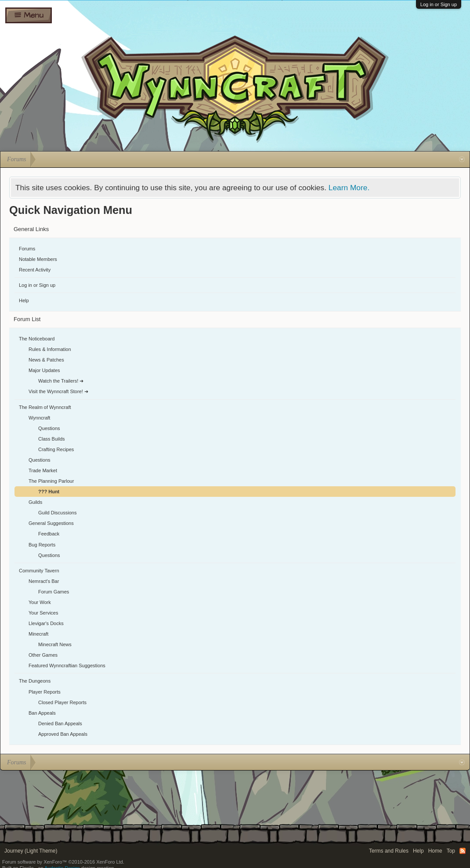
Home (435, 851)
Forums (27, 249)
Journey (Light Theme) (31, 851)
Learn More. (349, 188)
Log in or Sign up (439, 4)
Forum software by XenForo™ (63, 862)
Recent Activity (35, 270)
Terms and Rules (389, 851)
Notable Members (38, 259)
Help (24, 300)
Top (451, 851)
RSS (463, 851)
